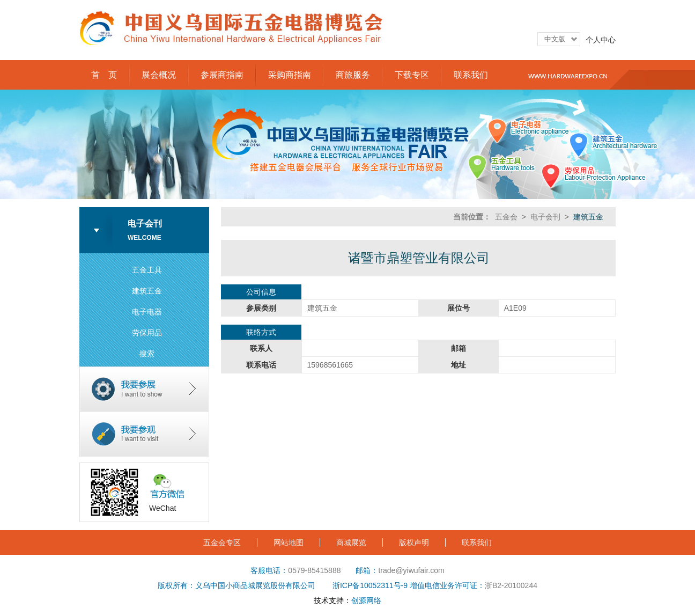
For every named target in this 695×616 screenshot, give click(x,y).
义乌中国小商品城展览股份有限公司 (255, 585)
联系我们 (471, 75)
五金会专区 (222, 542)
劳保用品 (147, 333)
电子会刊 (545, 217)
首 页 (104, 75)
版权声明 (414, 542)
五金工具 (147, 270)
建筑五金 (147, 291)
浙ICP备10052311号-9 (370, 585)
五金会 (506, 217)
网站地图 (289, 542)
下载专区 (412, 75)
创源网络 (366, 600)
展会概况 (159, 75)
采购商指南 (290, 75)
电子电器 (147, 312)
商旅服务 (353, 75)
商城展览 (351, 542)
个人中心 (601, 40)
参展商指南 (222, 75)
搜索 (147, 354)
